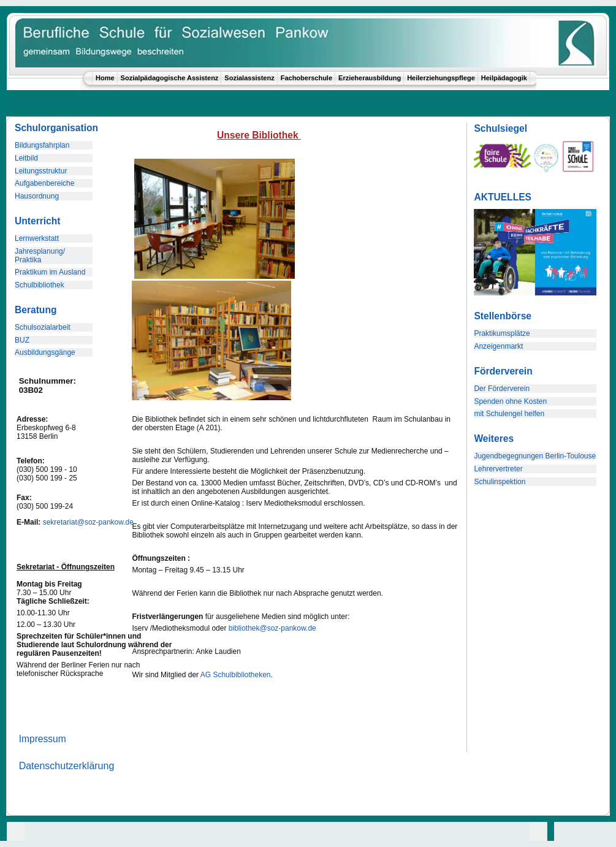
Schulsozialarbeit (43, 327)
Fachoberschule (306, 78)
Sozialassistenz (249, 78)
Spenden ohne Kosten (510, 401)
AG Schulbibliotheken (236, 675)
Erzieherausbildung (370, 78)
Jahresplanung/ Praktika (40, 256)
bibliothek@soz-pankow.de (272, 628)
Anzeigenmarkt (498, 346)
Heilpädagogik (504, 78)
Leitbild (26, 158)
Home (105, 78)
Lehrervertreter (498, 469)
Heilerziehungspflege (441, 78)
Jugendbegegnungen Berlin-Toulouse (535, 456)
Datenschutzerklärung (67, 766)
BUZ (22, 340)
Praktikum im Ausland (50, 272)
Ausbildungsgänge (45, 352)
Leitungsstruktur (41, 171)
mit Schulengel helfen (509, 414)
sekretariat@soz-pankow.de (88, 522)
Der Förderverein (502, 389)
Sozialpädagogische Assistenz (170, 78)
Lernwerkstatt (37, 238)
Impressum (43, 739)
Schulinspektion (500, 482)
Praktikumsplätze (502, 333)
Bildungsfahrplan (42, 145)
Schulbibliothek (40, 285)
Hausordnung (37, 196)
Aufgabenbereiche (44, 183)
